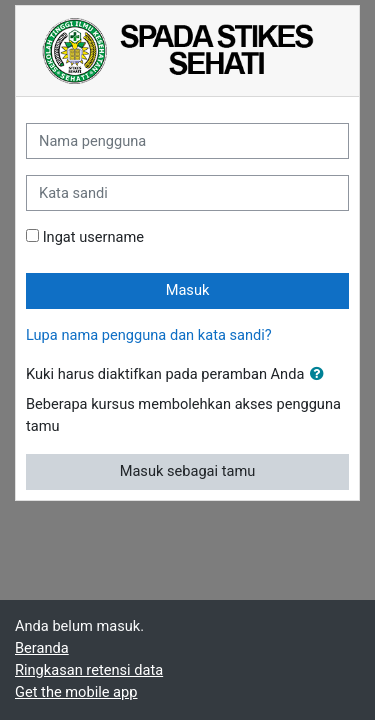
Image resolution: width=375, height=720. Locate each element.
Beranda (42, 648)
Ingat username (93, 237)
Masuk (188, 290)
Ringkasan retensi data (89, 670)
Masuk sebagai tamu (188, 471)
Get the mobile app (76, 692)
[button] (321, 375)
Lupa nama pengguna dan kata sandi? (149, 335)
